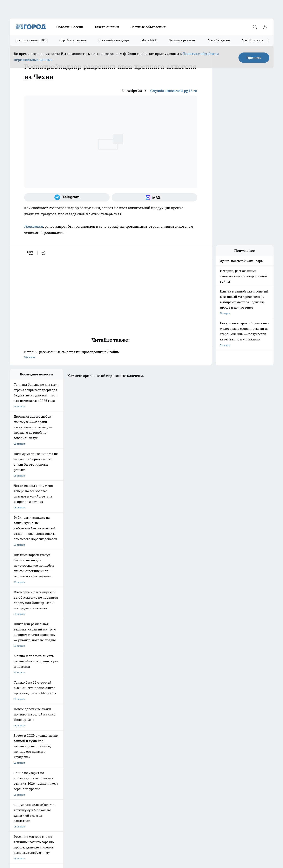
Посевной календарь (114, 40)
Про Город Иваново (162, 700)
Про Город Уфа (124, 705)
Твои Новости (18, 705)
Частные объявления (148, 27)
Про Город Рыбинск (92, 705)
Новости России (70, 27)
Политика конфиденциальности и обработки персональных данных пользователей (58, 808)
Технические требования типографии (83, 729)
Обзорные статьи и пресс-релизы (133, 729)
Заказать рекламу (182, 40)
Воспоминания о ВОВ (32, 40)
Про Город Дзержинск (22, 714)
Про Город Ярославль (93, 700)
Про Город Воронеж (127, 700)
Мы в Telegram (219, 40)
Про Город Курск (55, 705)
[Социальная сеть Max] (154, 197)
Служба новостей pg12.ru (174, 91)
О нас (13, 734)
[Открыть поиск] (255, 27)
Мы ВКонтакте (253, 40)
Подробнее (119, 802)
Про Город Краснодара (94, 714)
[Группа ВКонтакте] (190, 706)
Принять (254, 58)
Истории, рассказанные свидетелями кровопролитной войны (111, 355)
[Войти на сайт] (265, 27)
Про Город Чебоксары (22, 700)
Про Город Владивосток (59, 714)
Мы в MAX (149, 40)
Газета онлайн (107, 27)
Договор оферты (19, 729)
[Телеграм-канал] (67, 197)
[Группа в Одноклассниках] (200, 706)
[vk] (30, 253)
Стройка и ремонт (73, 40)
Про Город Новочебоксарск (61, 700)
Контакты (67, 734)
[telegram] (45, 253)
